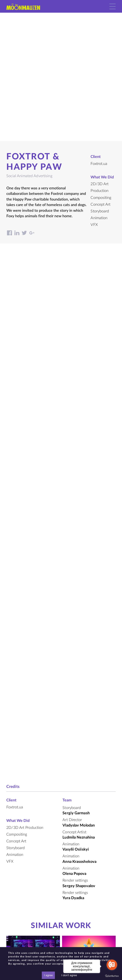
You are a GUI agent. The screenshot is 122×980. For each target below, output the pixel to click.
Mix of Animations (33, 833)
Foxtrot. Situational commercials (33, 849)
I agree (48, 975)
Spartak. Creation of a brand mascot (89, 853)
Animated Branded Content (33, 889)
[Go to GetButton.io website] (112, 976)
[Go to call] (112, 965)
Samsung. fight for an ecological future (33, 904)
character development (89, 842)
